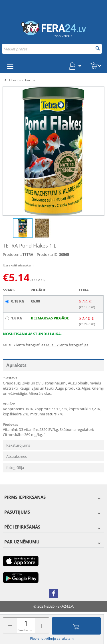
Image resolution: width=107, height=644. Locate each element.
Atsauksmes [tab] (17, 456)
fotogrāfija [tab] (15, 468)
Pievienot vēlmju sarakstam (52, 638)
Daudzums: (25, 630)
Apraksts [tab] (16, 365)
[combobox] (52, 49)
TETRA (28, 255)
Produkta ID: (48, 254)
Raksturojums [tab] (18, 445)
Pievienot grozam (76, 626)
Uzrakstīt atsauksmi (19, 265)
